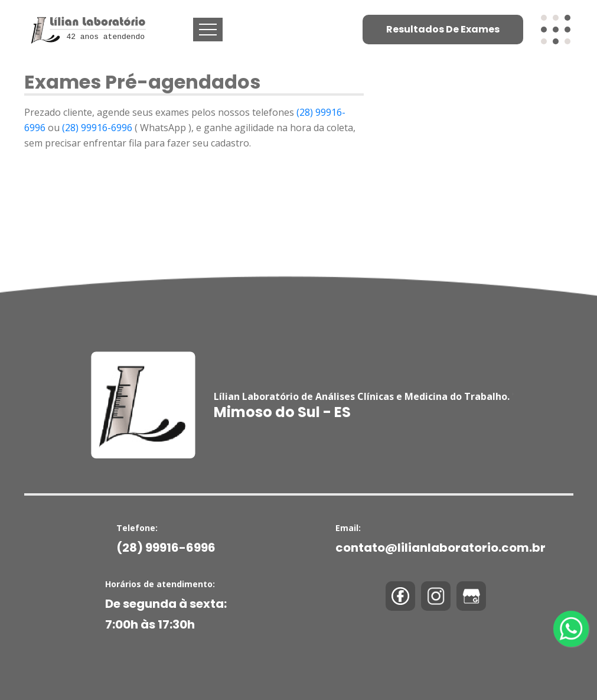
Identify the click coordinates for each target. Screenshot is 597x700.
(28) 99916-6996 (98, 128)
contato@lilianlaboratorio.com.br (441, 548)
